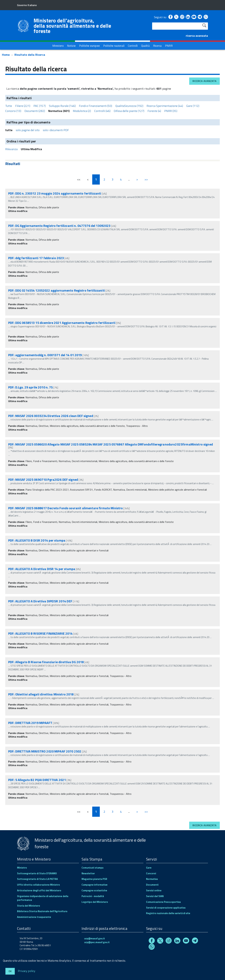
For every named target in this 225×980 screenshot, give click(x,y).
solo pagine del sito (28, 130)
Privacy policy (27, 971)
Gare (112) (193, 106)
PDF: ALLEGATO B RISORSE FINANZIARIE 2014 (40, 633)
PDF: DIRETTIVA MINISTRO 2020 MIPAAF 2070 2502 (45, 751)
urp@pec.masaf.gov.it (97, 942)
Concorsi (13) (13, 111)
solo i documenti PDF (56, 130)
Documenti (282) (35, 111)
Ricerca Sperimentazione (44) (165, 106)
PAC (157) (40, 106)
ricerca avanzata (197, 36)
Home (6, 55)
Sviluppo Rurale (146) (62, 106)
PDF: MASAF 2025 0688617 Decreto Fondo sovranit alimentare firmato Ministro (65, 508)
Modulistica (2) (82, 111)
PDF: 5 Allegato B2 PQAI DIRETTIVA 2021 (37, 780)
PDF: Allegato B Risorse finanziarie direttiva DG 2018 (46, 662)
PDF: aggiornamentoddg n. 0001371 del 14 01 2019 (45, 355)
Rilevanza (11, 149)
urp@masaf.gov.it (95, 938)
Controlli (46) (102, 111)
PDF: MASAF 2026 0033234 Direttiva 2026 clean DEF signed (51, 416)
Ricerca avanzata (204, 81)
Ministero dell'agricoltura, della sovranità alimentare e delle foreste (72, 26)
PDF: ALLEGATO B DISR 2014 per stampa (37, 540)
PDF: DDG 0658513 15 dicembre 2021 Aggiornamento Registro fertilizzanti (62, 323)
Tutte (9, 106)
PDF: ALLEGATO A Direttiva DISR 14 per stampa (42, 569)
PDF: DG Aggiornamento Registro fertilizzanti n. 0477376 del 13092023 (59, 226)
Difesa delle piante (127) (129, 111)
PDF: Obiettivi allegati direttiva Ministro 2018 (41, 694)
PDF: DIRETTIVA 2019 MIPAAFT (30, 723)
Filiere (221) (23, 106)
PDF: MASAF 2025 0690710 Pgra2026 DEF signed (43, 480)
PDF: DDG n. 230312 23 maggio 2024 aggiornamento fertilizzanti (55, 193)
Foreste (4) (154, 111)
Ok (10, 971)
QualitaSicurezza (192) (129, 106)
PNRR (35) (171, 111)
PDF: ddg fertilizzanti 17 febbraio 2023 (36, 258)
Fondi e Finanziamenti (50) (96, 106)
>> (146, 179)
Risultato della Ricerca (30, 55)
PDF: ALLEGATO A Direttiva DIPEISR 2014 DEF (41, 601)
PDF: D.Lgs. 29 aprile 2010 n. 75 (30, 387)
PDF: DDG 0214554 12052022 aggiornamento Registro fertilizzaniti (57, 290)
